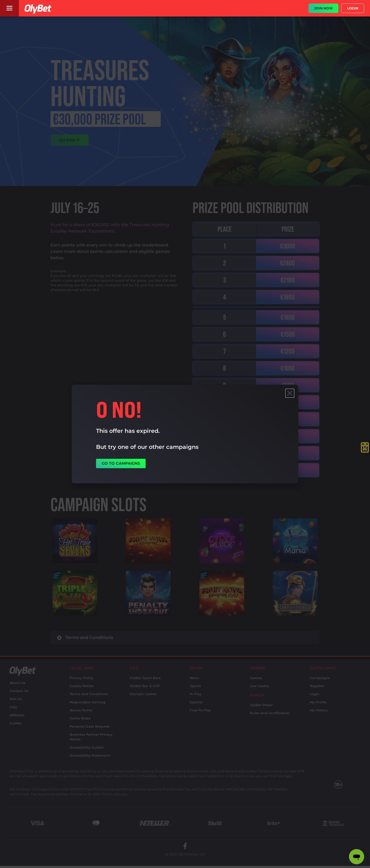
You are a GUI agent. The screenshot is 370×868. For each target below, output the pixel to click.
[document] (185, 434)
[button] (290, 393)
